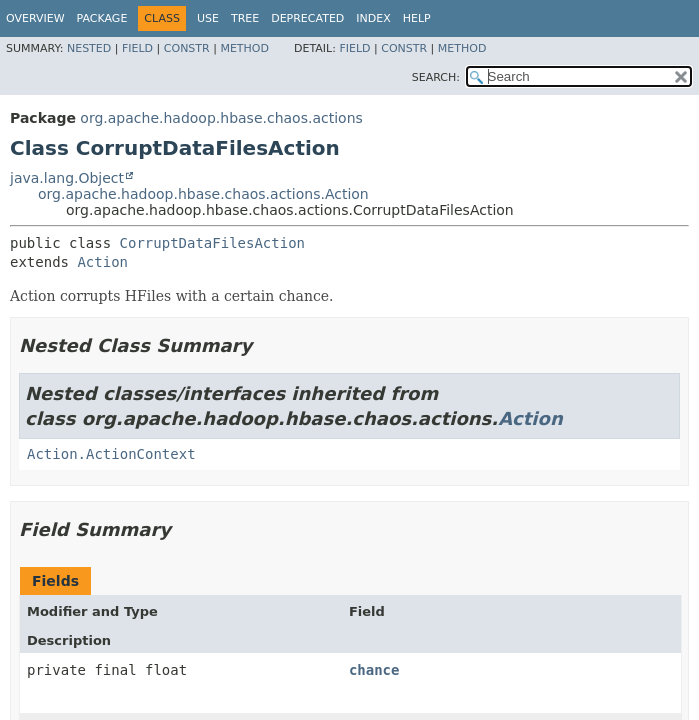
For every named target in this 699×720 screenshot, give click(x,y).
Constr (187, 48)
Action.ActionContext (111, 454)
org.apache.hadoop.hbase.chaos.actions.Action (203, 194)
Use (208, 18)
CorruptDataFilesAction (212, 243)
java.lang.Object (67, 178)
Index (373, 18)
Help (417, 18)
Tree (245, 18)
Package (102, 18)
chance (374, 670)
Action (102, 262)
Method (244, 48)
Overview (35, 18)
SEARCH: (436, 77)
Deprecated (307, 18)
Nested (89, 48)
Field (137, 48)
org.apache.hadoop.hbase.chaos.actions (221, 118)
